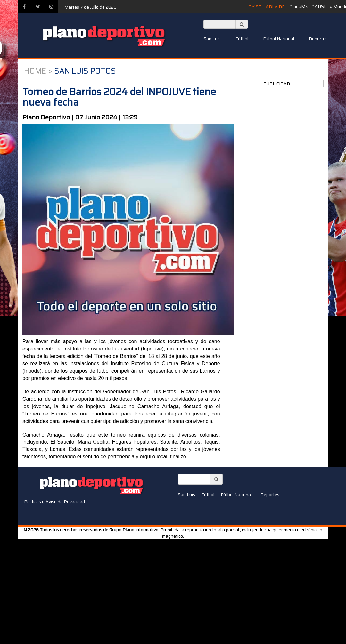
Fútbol (242, 39)
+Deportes (269, 495)
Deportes (318, 39)
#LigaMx (298, 6)
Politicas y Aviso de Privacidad (54, 502)
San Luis (212, 39)
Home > (38, 71)
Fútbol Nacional (279, 39)
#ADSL (319, 6)
